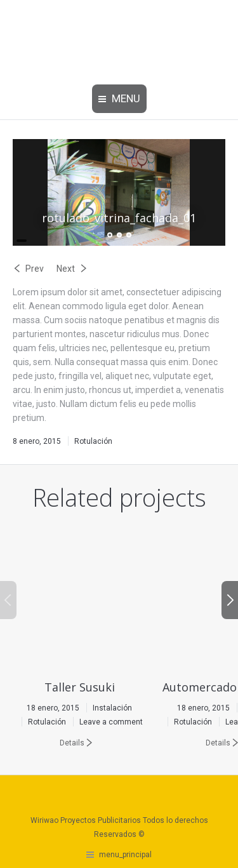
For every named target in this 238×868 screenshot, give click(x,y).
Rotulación (93, 441)
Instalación (112, 708)
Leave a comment (111, 722)
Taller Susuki (80, 687)
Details (72, 743)
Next (66, 269)
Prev (35, 269)
